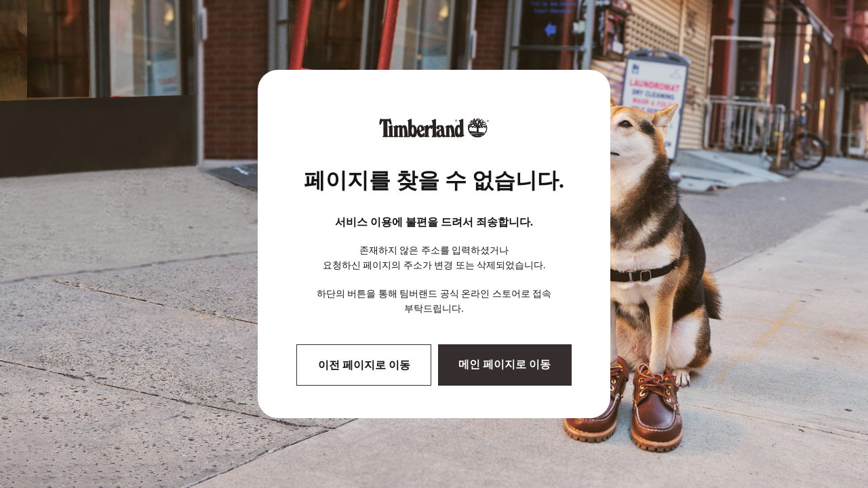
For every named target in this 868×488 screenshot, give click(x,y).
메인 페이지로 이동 (505, 364)
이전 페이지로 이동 (364, 365)
